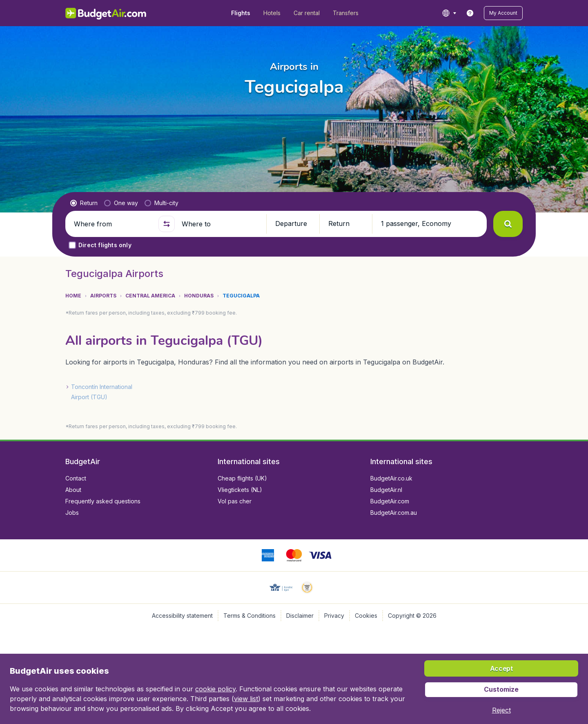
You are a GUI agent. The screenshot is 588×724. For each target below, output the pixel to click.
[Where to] (220, 224)
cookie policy (215, 689)
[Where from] (113, 224)
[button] (503, 13)
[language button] (449, 13)
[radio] (84, 203)
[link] (470, 13)
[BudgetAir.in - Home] (106, 13)
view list (246, 699)
